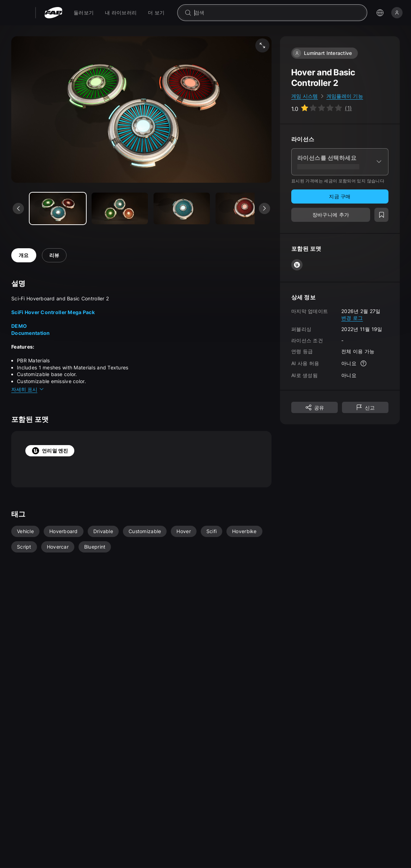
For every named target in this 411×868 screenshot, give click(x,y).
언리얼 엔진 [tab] (50, 451)
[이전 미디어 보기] (18, 208)
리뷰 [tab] (54, 255)
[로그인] (397, 13)
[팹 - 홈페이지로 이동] (53, 13)
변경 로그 (352, 318)
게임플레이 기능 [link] (345, 96)
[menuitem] (84, 13)
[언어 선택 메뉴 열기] (380, 13)
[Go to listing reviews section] (322, 108)
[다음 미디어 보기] (264, 208)
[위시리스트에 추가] (381, 215)
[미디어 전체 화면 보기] (262, 45)
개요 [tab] (24, 255)
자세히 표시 (28, 389)
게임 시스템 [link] (305, 96)
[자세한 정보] (363, 363)
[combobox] (277, 13)
